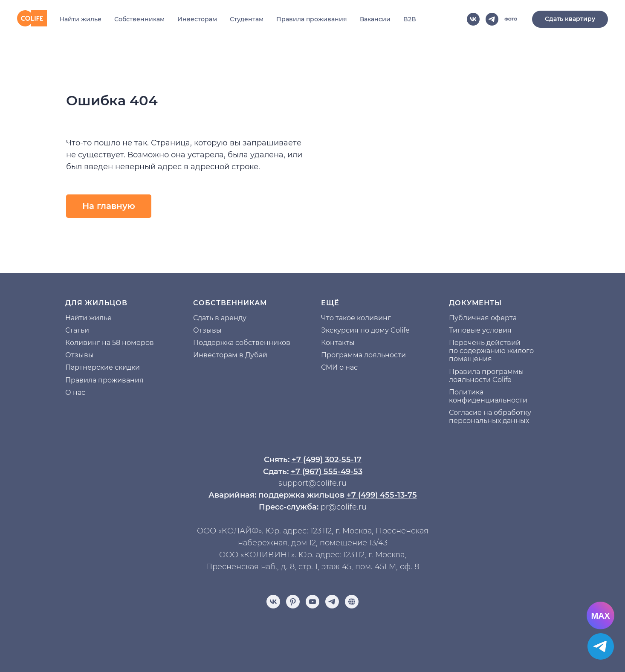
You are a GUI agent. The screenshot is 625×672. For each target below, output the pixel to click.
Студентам (247, 19)
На (70, 318)
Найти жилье (81, 19)
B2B (410, 19)
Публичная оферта (483, 318)
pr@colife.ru (344, 507)
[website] (511, 19)
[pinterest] (293, 602)
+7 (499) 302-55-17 (327, 460)
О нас (75, 392)
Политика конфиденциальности (488, 396)
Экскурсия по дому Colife (365, 330)
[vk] (473, 19)
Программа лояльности (363, 355)
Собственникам (139, 19)
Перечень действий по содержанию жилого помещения (491, 351)
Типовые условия (480, 330)
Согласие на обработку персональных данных (490, 417)
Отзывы (80, 355)
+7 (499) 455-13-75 (382, 495)
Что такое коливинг (356, 318)
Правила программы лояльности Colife (486, 376)
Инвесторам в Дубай (230, 355)
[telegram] (492, 19)
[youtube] (312, 602)
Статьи (77, 330)
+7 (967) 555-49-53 (327, 472)
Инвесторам (197, 19)
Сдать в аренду (220, 318)
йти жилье (93, 318)
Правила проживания (312, 19)
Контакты (338, 343)
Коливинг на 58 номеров (110, 343)
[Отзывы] (352, 602)
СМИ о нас (339, 367)
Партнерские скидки (103, 367)
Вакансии (375, 19)
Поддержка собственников (242, 343)
